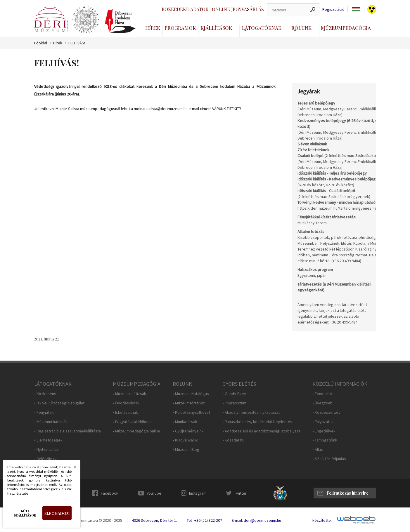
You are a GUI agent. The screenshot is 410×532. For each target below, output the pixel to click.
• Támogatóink (325, 440)
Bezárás (72, 469)
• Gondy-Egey (234, 394)
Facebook (110, 493)
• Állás (318, 450)
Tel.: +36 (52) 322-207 (204, 520)
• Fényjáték (44, 412)
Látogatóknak (262, 28)
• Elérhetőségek (48, 440)
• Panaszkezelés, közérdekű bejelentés (257, 422)
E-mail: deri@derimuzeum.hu (256, 520)
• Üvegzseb (322, 403)
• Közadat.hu (233, 440)
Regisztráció (333, 9)
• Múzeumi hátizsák (51, 422)
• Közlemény (45, 394)
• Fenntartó (322, 394)
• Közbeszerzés (326, 412)
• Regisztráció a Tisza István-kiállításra (68, 431)
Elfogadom (57, 513)
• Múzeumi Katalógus (191, 394)
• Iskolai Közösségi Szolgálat (59, 403)
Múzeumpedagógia (346, 28)
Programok (180, 28)
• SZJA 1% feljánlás (329, 459)
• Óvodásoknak (126, 403)
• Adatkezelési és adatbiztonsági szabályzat (261, 431)
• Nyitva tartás (46, 450)
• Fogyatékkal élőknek (132, 422)
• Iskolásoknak (125, 412)
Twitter (240, 493)
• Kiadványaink (185, 440)
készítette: (322, 520)
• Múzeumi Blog (186, 450)
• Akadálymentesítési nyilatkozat (251, 412)
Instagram (198, 493)
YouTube (154, 493)
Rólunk (301, 28)
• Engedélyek (324, 431)
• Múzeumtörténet (189, 403)
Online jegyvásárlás (238, 9)
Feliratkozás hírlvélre (347, 493)
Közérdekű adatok (185, 9)
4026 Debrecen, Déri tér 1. (154, 520)
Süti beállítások (25, 513)
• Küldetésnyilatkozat (191, 412)
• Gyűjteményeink (188, 431)
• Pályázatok (323, 422)
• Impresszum (234, 403)
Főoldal (41, 43)
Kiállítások (216, 28)
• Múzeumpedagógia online (136, 431)
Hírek (153, 28)
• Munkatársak (185, 422)
